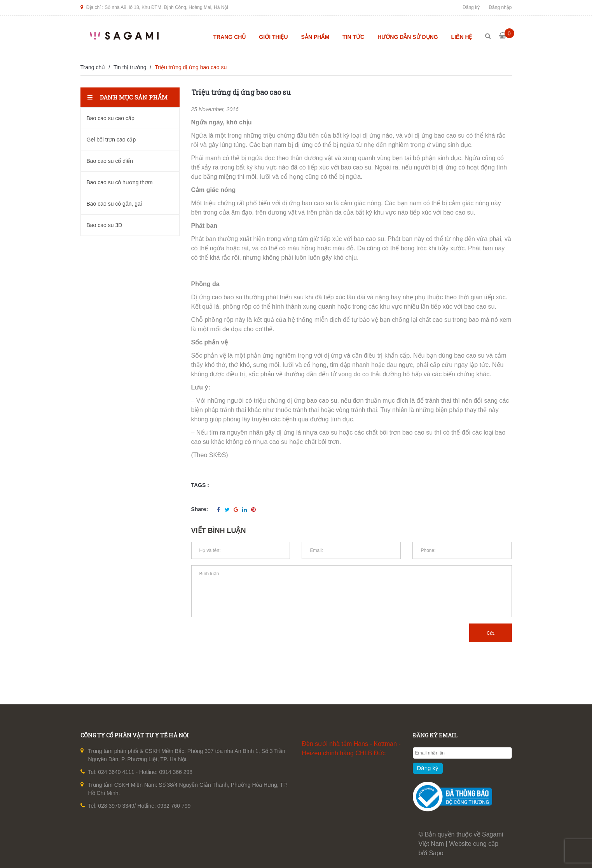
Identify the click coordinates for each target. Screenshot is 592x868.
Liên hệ (462, 37)
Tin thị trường (130, 67)
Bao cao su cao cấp (111, 118)
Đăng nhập (500, 7)
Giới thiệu (273, 37)
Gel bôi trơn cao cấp (111, 140)
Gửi (491, 633)
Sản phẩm (315, 37)
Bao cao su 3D (105, 225)
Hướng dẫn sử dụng (408, 37)
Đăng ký (471, 7)
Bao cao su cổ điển (110, 161)
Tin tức (353, 37)
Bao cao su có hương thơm (120, 182)
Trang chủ (229, 37)
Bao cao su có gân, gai (114, 204)
